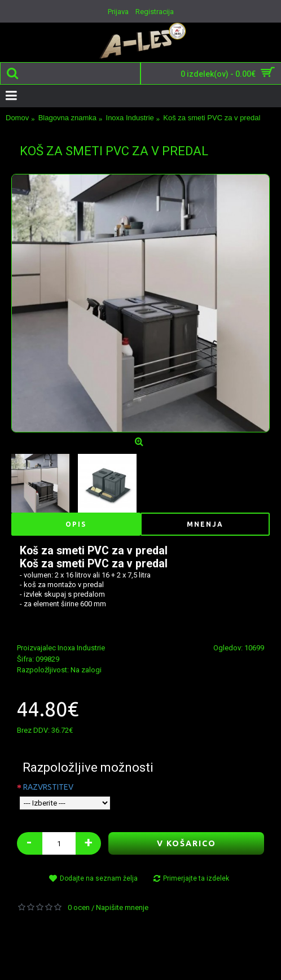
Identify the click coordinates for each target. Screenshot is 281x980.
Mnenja (205, 524)
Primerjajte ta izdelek (196, 878)
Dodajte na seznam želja (99, 878)
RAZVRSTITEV (48, 787)
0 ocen (79, 907)
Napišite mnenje (122, 907)
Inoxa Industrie (81, 648)
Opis (76, 524)
